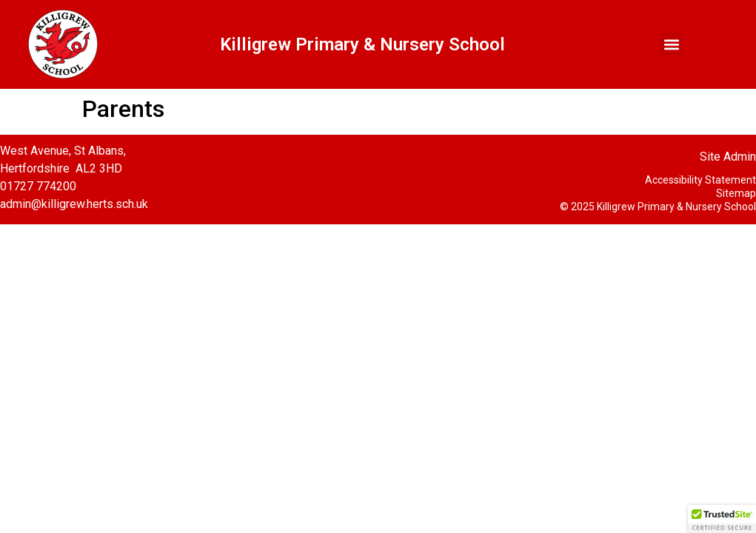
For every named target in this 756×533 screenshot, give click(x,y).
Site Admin (728, 157)
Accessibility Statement (700, 180)
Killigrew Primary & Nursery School (362, 44)
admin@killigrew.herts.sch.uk (74, 204)
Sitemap (736, 193)
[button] (671, 45)
